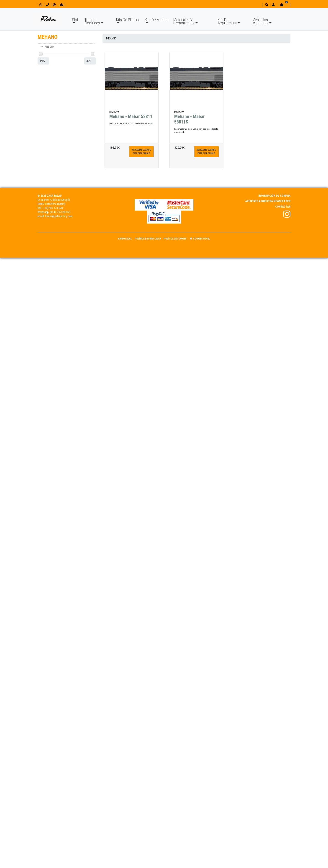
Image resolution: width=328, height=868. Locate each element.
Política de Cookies (175, 239)
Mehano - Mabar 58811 (131, 119)
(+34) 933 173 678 (53, 208)
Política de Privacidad (148, 239)
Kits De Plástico (128, 20)
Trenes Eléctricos (92, 21)
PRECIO (47, 47)
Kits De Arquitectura (227, 21)
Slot (75, 20)
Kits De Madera (157, 20)
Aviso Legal (125, 239)
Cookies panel (200, 239)
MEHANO (111, 39)
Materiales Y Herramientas (184, 21)
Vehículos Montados (260, 21)
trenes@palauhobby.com (59, 216)
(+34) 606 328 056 (60, 212)
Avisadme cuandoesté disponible (141, 154)
